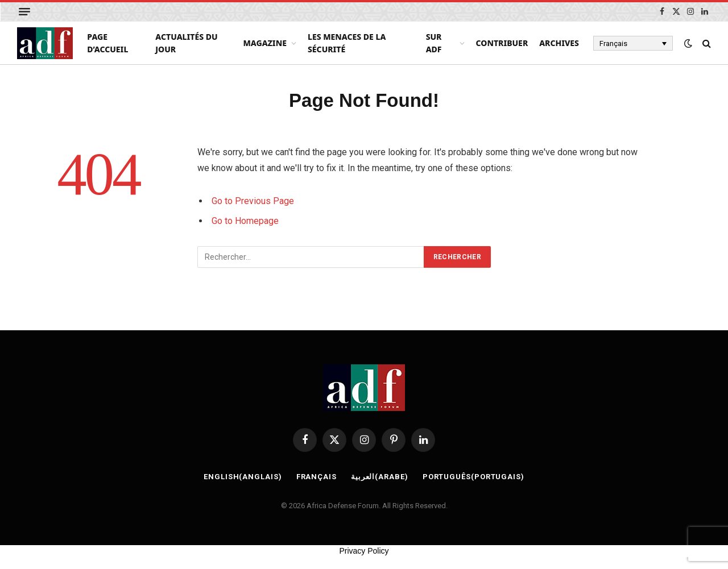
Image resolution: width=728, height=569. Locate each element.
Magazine (265, 43)
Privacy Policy (364, 551)
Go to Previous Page (253, 201)
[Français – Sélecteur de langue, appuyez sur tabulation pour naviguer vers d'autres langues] (633, 43)
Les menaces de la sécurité (347, 43)
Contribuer (502, 43)
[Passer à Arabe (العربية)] (380, 477)
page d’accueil (107, 43)
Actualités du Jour (186, 43)
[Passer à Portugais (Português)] (473, 477)
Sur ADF (434, 43)
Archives (559, 43)
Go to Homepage (245, 221)
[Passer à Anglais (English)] (243, 477)
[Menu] (24, 12)
